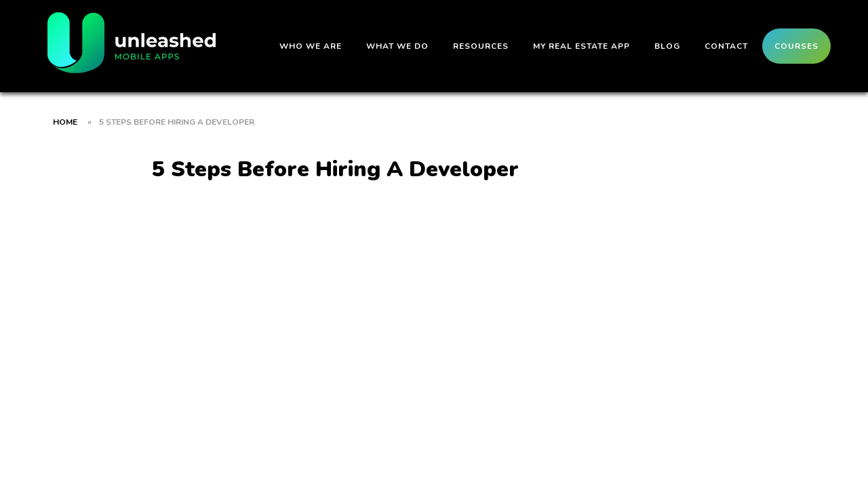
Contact (726, 46)
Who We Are (311, 46)
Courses (796, 46)
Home (65, 122)
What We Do (397, 46)
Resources (481, 46)
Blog (667, 46)
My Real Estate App (581, 46)
